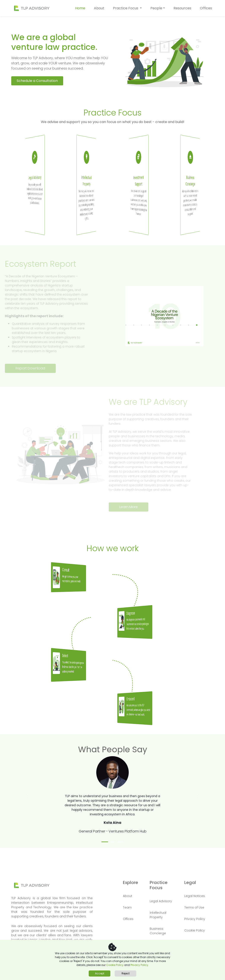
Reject (126, 973)
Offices (206, 8)
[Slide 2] (112, 842)
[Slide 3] (120, 842)
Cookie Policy (115, 965)
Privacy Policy (195, 919)
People (156, 8)
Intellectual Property (158, 915)
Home (80, 8)
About (99, 8)
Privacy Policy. (140, 965)
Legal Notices (195, 896)
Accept (100, 973)
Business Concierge (158, 931)
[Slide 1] (105, 842)
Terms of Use (194, 907)
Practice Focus (126, 8)
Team (127, 907)
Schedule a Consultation (37, 78)
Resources (182, 8)
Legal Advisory (161, 901)
